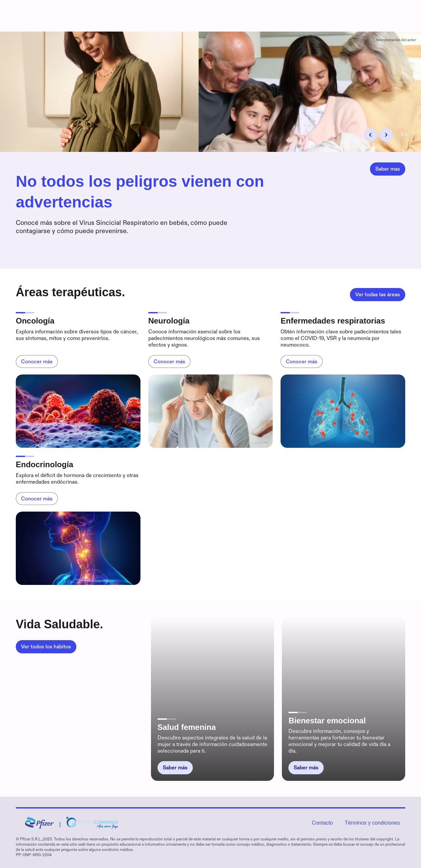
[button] (370, 135)
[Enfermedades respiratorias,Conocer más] (302, 362)
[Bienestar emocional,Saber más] (306, 768)
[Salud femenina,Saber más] (175, 768)
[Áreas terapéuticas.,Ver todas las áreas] (378, 295)
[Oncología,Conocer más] (37, 362)
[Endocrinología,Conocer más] (37, 499)
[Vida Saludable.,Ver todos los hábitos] (46, 647)
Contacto (322, 823)
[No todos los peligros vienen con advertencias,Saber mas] (388, 169)
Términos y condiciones (372, 823)
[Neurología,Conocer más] (169, 362)
